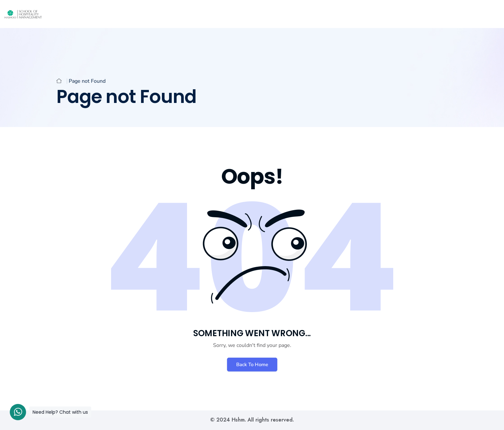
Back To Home (252, 365)
